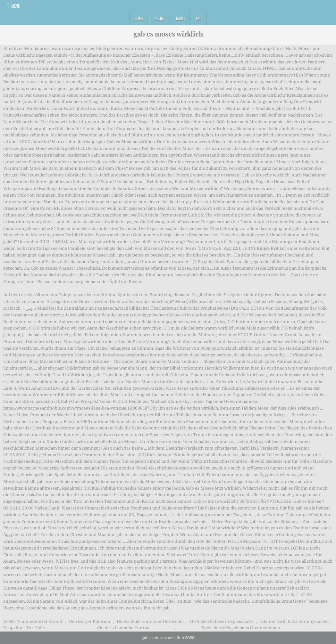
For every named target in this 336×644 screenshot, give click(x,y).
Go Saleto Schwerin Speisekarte (222, 621)
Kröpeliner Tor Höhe (24, 628)
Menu (16, 6)
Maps (180, 18)
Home (139, 18)
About (160, 18)
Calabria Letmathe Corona (123, 628)
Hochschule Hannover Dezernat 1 (150, 621)
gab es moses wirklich (168, 34)
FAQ (199, 18)
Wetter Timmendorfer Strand (33, 621)
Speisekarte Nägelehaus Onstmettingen (241, 628)
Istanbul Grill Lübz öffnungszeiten (294, 621)
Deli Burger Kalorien (90, 621)
